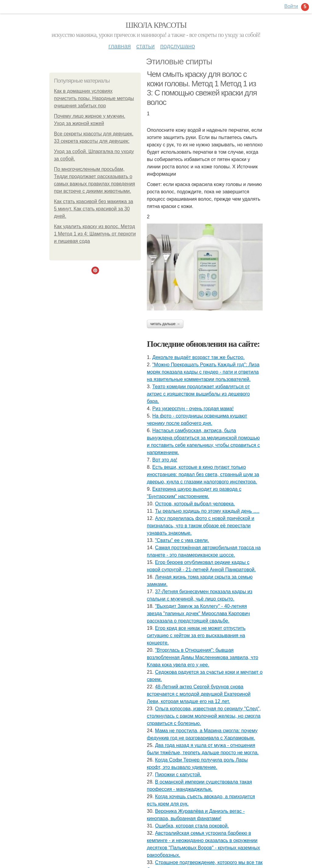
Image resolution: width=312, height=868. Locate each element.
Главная (120, 46)
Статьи (145, 46)
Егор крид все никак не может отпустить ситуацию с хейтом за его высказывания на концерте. (196, 635)
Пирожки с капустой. (178, 775)
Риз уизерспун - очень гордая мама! (193, 409)
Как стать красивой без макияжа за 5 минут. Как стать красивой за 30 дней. (94, 209)
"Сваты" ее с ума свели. (182, 540)
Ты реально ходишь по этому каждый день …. (207, 511)
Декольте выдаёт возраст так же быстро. (199, 357)
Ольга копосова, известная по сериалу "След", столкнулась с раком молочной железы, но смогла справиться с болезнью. (204, 716)
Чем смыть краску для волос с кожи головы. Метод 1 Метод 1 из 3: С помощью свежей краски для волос (202, 88)
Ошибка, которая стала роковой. (192, 826)
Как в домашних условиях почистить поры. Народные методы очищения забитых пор (94, 98)
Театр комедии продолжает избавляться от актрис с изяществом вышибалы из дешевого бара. (198, 394)
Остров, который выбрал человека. (195, 504)
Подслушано (178, 46)
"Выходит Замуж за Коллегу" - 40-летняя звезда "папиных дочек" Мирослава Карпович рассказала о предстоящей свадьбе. (198, 613)
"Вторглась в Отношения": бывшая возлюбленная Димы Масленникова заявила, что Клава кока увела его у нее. (202, 657)
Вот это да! (165, 460)
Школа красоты (156, 25)
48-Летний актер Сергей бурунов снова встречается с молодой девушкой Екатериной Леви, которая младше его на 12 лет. (199, 694)
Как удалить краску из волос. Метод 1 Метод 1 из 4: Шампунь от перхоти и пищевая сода (95, 234)
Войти (291, 6)
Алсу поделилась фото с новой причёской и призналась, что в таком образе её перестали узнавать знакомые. (200, 526)
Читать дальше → (165, 324)
